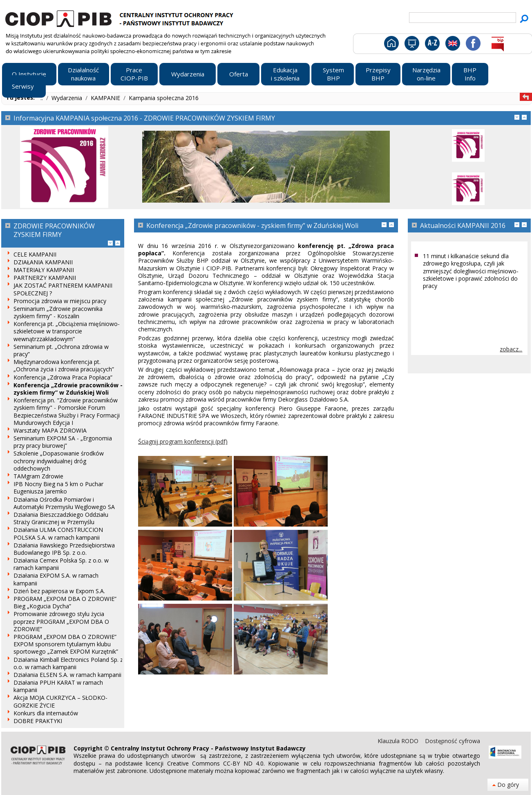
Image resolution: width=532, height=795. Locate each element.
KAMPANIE (106, 98)
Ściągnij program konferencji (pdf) (183, 441)
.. (42, 98)
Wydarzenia (68, 98)
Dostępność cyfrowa (453, 741)
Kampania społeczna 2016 (164, 98)
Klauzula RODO (399, 741)
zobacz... (511, 349)
